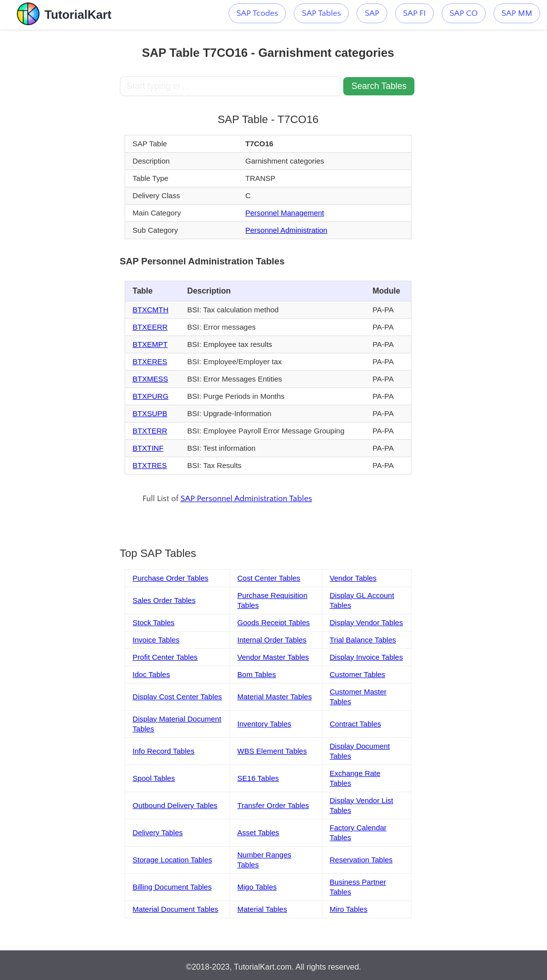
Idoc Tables (151, 674)
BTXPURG (151, 396)
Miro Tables (349, 909)
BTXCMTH (151, 310)
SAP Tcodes (257, 13)
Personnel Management (285, 213)
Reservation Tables (361, 860)
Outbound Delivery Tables (175, 805)
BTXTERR (150, 431)
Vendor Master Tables (273, 657)
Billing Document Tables (172, 887)
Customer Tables (358, 674)
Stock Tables (154, 622)
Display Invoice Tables (366, 657)
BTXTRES (150, 465)
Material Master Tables (275, 697)
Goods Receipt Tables (273, 622)
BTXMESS (150, 379)
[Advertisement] (60, 178)
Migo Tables (257, 887)
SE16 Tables (258, 778)
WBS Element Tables (272, 751)
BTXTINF (148, 448)
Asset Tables (258, 832)
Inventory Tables (264, 724)
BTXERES (150, 362)
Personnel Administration (286, 230)
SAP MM (517, 13)
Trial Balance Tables (363, 640)
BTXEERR (150, 327)
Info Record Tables (163, 751)
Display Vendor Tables (366, 622)
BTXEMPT (150, 344)
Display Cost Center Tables (177, 697)
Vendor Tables (353, 578)
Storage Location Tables (172, 860)
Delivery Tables (158, 832)
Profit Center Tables (165, 657)
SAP (372, 13)
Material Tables (262, 909)
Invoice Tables (156, 640)
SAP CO (464, 13)
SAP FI (414, 13)
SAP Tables (321, 13)
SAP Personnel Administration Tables (246, 499)
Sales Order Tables (164, 600)
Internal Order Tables (272, 640)
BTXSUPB (150, 413)
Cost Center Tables (269, 578)
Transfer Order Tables (273, 805)
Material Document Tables (175, 909)
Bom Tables (257, 674)
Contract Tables (356, 724)
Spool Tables (154, 778)
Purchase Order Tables (170, 578)
